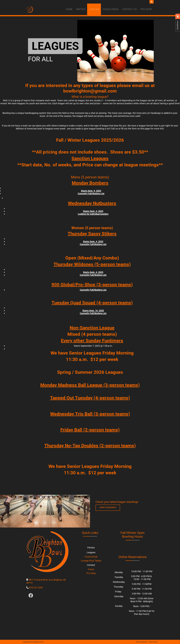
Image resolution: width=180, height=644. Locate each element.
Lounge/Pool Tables (91, 561)
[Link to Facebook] (31, 596)
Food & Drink (111, 9)
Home (69, 9)
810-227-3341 (36, 588)
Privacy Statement (142, 642)
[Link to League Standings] (108, 508)
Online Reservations (133, 557)
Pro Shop (146, 9)
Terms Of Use (153, 642)
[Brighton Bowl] (30, 9)
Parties (81, 9)
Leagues (94, 9)
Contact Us (129, 9)
